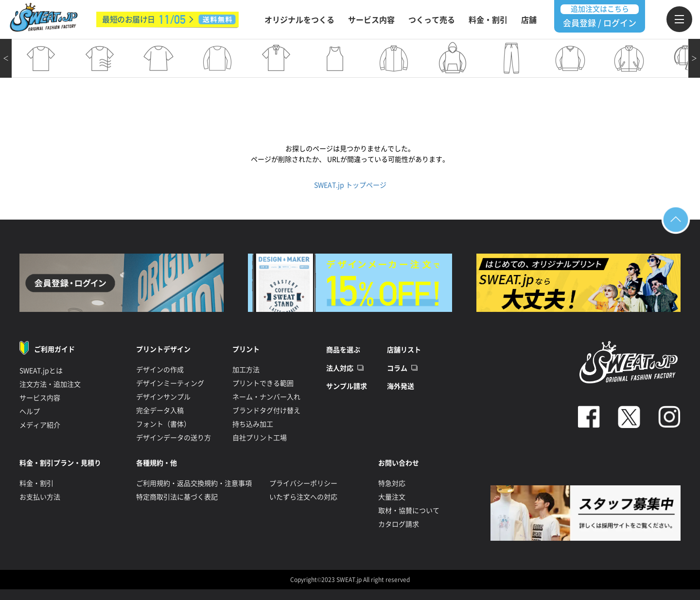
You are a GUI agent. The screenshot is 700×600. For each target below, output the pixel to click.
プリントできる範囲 (263, 383)
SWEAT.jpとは (41, 371)
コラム (397, 368)
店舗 (529, 20)
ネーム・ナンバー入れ (266, 397)
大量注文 (392, 497)
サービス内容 (371, 20)
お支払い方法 (40, 497)
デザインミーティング (170, 383)
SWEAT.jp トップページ (350, 185)
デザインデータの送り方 (174, 438)
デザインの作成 (160, 370)
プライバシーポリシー (303, 483)
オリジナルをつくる (299, 20)
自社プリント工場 (260, 438)
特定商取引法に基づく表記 (177, 497)
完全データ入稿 (160, 411)
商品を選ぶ (343, 350)
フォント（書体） (163, 424)
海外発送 (401, 386)
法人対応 (340, 368)
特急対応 (392, 483)
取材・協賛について (409, 511)
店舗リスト (404, 350)
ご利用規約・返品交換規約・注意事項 (194, 483)
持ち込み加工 (253, 424)
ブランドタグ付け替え (266, 411)
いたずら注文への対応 (303, 497)
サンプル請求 (347, 386)
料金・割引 (488, 20)
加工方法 (246, 370)
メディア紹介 (40, 425)
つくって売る (432, 20)
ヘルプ (30, 411)
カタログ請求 (399, 524)
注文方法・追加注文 (50, 384)
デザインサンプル (163, 397)
